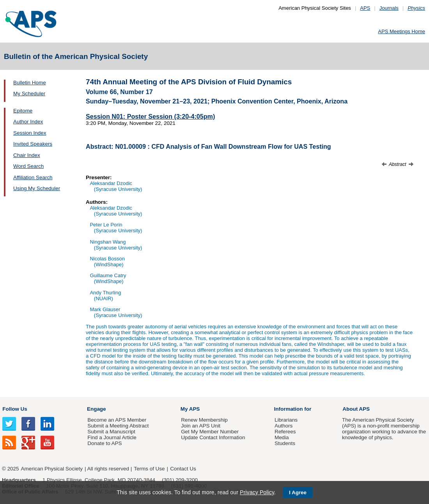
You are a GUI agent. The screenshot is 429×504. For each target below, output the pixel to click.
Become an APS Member (117, 420)
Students (285, 443)
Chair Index (27, 155)
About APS (356, 409)
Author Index (28, 122)
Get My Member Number (210, 432)
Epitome (23, 111)
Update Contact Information (213, 437)
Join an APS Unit (201, 426)
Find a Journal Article (112, 437)
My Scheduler (29, 93)
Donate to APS (105, 443)
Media (282, 437)
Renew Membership (204, 420)
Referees (285, 432)
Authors (284, 426)
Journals (389, 8)
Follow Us (15, 409)
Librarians (286, 420)
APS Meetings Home (402, 31)
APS (365, 8)
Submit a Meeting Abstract (118, 426)
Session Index (30, 133)
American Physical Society (52, 469)
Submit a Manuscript (111, 432)
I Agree (298, 492)
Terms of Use (149, 469)
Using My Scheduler (37, 188)
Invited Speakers (33, 144)
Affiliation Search (33, 177)
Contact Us (183, 469)
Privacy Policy (257, 492)
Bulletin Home (30, 83)
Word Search (28, 166)
